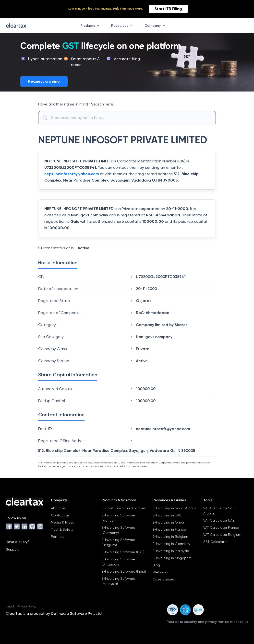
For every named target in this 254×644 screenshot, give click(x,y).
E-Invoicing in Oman (169, 522)
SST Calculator (215, 542)
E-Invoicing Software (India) (124, 571)
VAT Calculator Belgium (222, 535)
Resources (123, 26)
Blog (156, 565)
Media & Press (62, 522)
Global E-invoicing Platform (124, 508)
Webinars (160, 572)
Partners (58, 537)
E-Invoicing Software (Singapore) (118, 562)
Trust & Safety (62, 529)
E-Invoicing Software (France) (118, 518)
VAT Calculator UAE (219, 520)
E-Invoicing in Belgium (170, 537)
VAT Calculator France (221, 527)
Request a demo (44, 81)
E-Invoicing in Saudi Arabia (174, 508)
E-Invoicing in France (169, 529)
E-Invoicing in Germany (171, 544)
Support (12, 549)
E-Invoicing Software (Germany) (118, 530)
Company (156, 26)
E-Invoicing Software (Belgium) (118, 542)
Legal (10, 606)
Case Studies (164, 579)
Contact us (60, 515)
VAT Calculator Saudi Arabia (220, 511)
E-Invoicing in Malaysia (171, 551)
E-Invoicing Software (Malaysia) (118, 581)
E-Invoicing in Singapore (172, 558)
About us (58, 508)
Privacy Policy (27, 606)
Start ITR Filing (168, 9)
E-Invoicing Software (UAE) (123, 552)
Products (91, 26)
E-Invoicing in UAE (167, 515)
